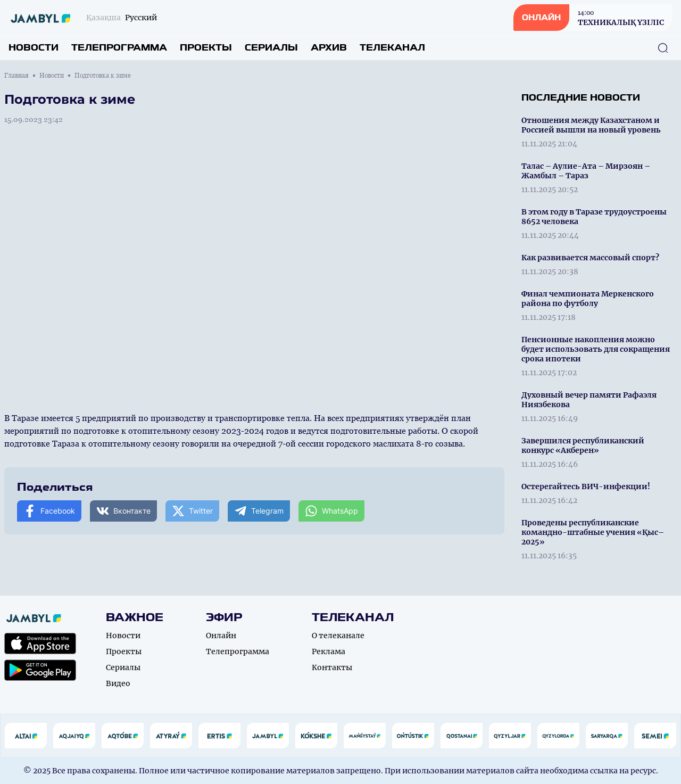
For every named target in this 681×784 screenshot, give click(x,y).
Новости (34, 48)
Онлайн (221, 636)
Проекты (206, 48)
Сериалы (271, 48)
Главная (16, 76)
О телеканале (338, 636)
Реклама (329, 651)
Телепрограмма (119, 48)
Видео (118, 683)
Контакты (332, 667)
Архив (329, 48)
